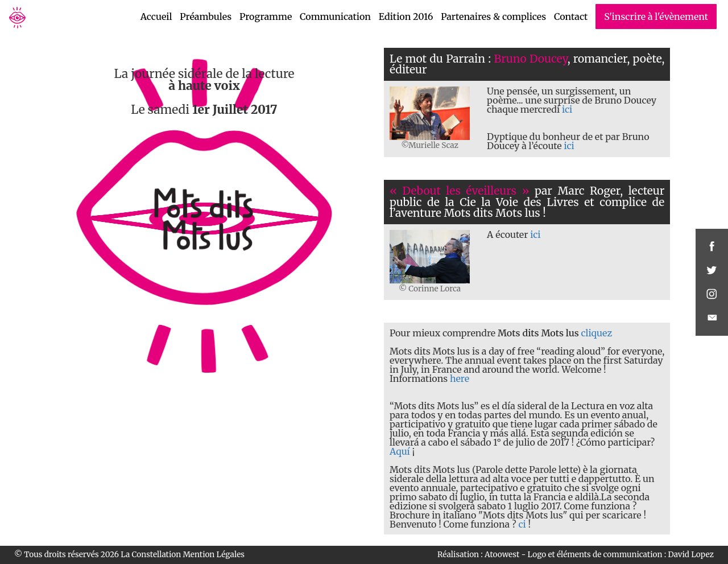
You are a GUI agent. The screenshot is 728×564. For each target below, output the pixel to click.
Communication (335, 17)
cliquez (597, 333)
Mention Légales (214, 555)
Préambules (206, 17)
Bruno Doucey (530, 59)
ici (567, 109)
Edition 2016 (406, 17)
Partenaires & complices (493, 17)
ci (522, 524)
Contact (571, 17)
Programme (266, 17)
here (460, 378)
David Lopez (691, 555)
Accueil (156, 17)
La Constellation (151, 555)
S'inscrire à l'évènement (656, 17)
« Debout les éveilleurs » (460, 191)
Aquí (400, 451)
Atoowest (502, 555)
